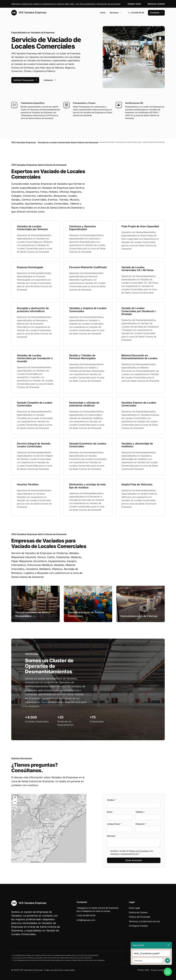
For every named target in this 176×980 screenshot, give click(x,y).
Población (141, 824)
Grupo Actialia (158, 970)
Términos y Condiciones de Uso (124, 854)
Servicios (116, 13)
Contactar (156, 13)
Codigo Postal (114, 824)
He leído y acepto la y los (132, 852)
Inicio (103, 13)
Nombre (111, 800)
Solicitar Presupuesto (25, 80)
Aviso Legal (134, 908)
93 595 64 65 (136, 13)
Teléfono (140, 812)
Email (110, 812)
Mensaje (112, 836)
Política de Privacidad (138, 851)
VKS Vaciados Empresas (29, 13)
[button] (49, 828)
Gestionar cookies (156, 4)
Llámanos (50, 80)
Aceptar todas (134, 4)
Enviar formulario (134, 860)
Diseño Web (143, 970)
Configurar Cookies (138, 926)
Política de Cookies (138, 912)
